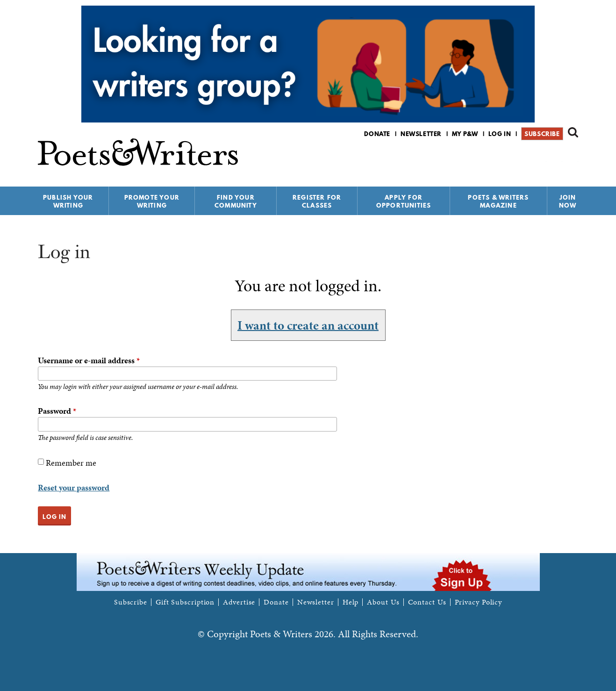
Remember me (71, 463)
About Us (383, 602)
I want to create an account (308, 325)
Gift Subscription (185, 602)
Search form (573, 132)
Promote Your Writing (152, 201)
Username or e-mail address (89, 360)
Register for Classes (317, 201)
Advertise (239, 602)
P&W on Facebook (540, 158)
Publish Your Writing (68, 201)
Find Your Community (236, 201)
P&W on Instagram (572, 158)
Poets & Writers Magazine (498, 201)
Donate (377, 134)
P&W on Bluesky (556, 158)
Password (57, 411)
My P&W (465, 134)
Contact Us (427, 602)
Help (351, 602)
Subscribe (542, 134)
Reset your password (74, 487)
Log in (500, 134)
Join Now (568, 201)
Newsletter (421, 134)
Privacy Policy (479, 602)
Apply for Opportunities (404, 201)
